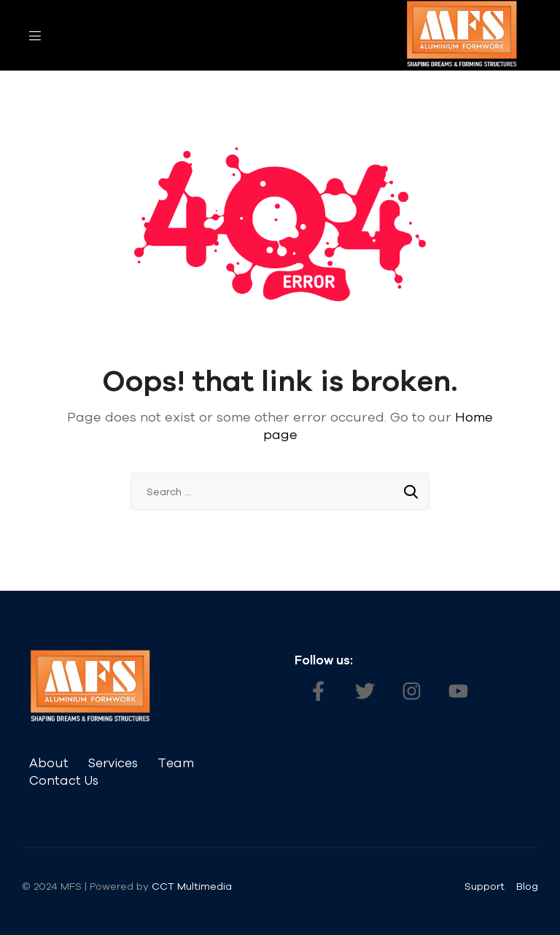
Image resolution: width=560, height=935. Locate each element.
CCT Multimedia (193, 886)
